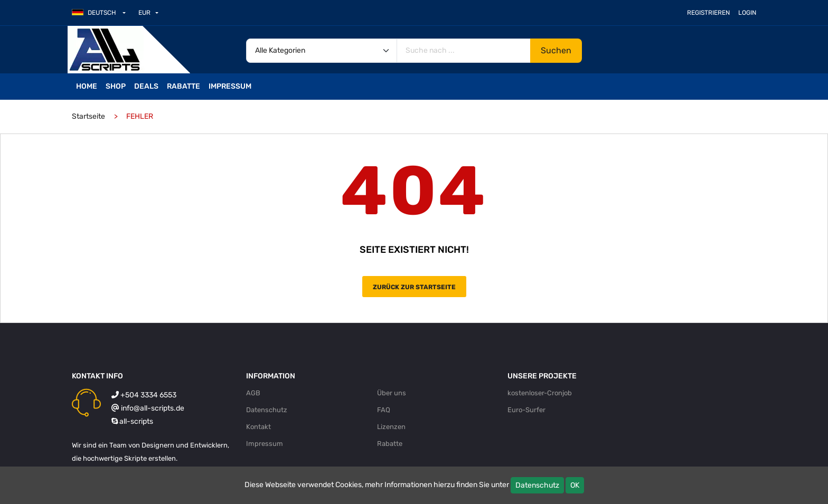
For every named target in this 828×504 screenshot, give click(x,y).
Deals (146, 86)
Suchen (556, 50)
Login (747, 13)
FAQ (384, 410)
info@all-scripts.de (153, 408)
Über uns (392, 393)
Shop (116, 86)
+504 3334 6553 (148, 395)
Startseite (88, 116)
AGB (253, 393)
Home (87, 86)
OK (575, 485)
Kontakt (258, 427)
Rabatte (184, 86)
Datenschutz (537, 485)
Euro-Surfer (526, 410)
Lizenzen (391, 427)
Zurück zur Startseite (414, 287)
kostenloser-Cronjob (540, 393)
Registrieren (708, 13)
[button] (103, 13)
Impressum (230, 86)
